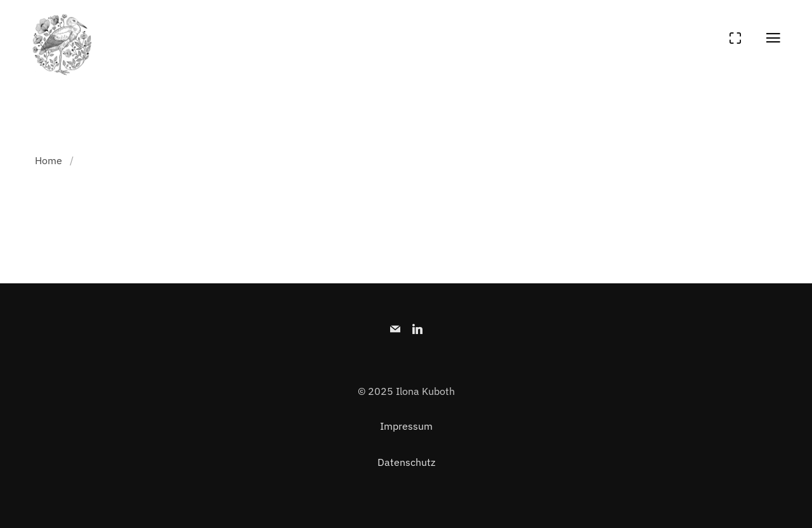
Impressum (406, 426)
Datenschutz (406, 462)
